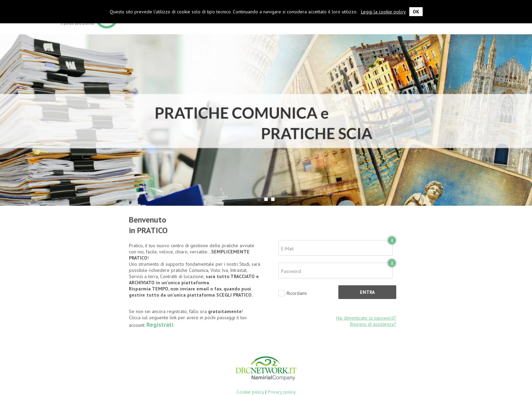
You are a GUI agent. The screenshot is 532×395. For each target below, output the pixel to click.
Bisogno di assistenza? (373, 324)
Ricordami (297, 293)
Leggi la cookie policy (383, 12)
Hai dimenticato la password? (366, 318)
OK (416, 12)
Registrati (160, 325)
